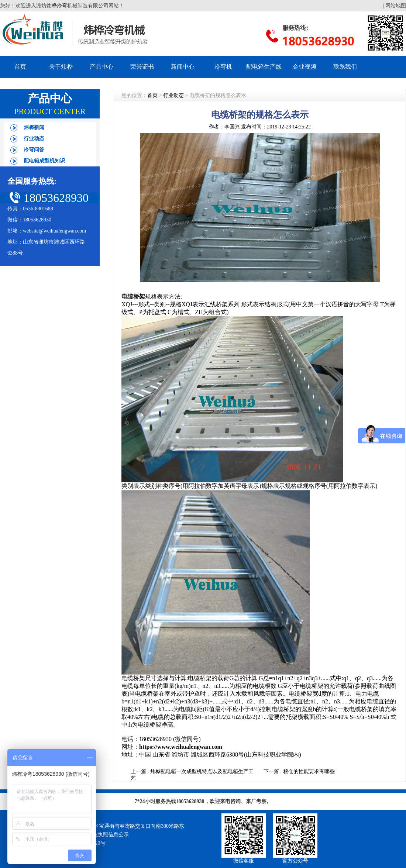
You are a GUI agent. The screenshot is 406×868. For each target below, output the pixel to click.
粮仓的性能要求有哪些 (309, 771)
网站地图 (396, 6)
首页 (20, 67)
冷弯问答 (34, 150)
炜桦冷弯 (57, 6)
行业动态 (34, 139)
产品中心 (101, 67)
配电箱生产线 (264, 67)
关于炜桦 (61, 67)
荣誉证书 (142, 67)
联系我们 (345, 67)
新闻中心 (183, 67)
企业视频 (304, 67)
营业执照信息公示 (108, 835)
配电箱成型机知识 (44, 161)
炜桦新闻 (34, 128)
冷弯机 (223, 67)
